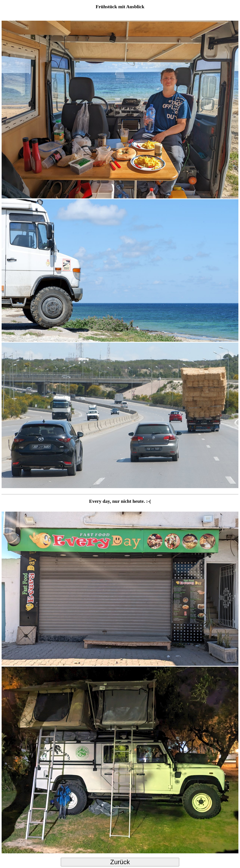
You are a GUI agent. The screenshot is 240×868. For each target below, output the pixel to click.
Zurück (120, 862)
